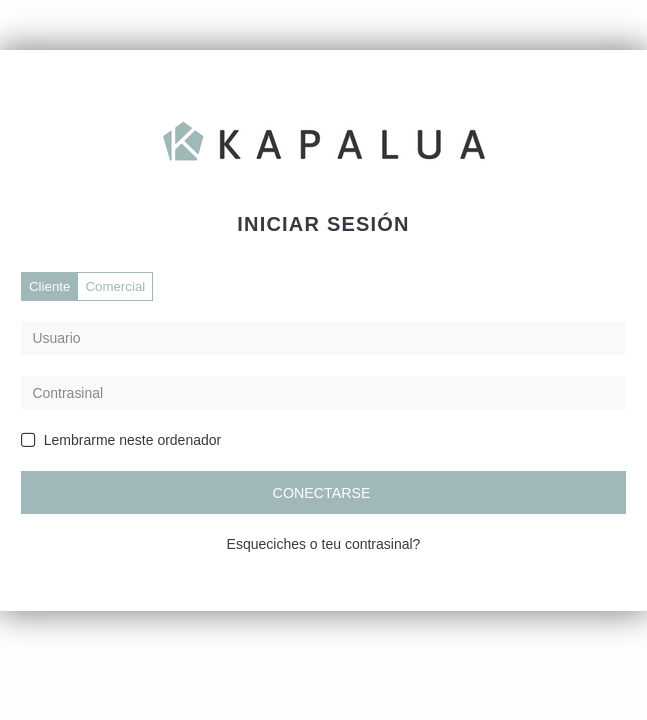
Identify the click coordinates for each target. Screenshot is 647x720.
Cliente (49, 286)
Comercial (115, 286)
